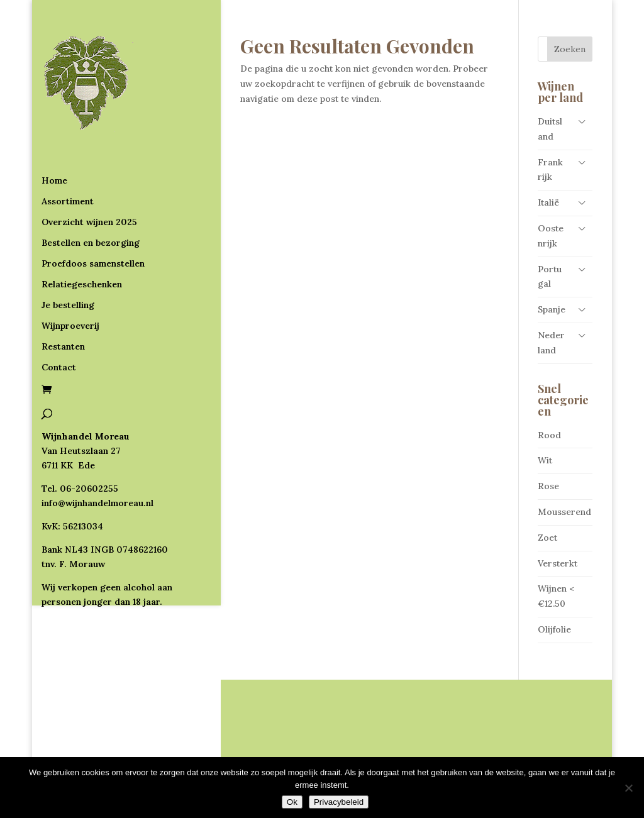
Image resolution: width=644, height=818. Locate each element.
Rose (548, 486)
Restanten (63, 296)
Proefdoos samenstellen (93, 213)
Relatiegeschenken (82, 233)
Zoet (547, 538)
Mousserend (564, 512)
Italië (548, 202)
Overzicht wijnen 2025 (89, 171)
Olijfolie (554, 629)
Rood (549, 435)
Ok (292, 802)
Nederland (551, 343)
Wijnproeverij (70, 275)
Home (54, 130)
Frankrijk (550, 170)
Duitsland (550, 129)
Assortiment (68, 150)
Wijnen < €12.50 (556, 596)
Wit (545, 460)
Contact (59, 316)
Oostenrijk (551, 236)
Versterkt (558, 563)
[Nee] (628, 788)
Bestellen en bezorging (91, 192)
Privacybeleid (339, 802)
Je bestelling (68, 254)
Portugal (550, 277)
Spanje (552, 309)
